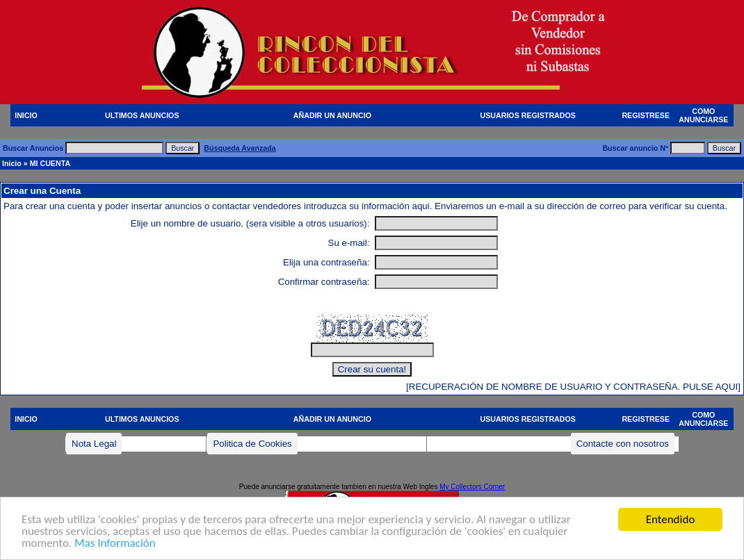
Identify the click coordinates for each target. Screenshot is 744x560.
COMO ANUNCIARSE (703, 115)
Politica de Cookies (252, 444)
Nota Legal (94, 444)
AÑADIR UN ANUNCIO (332, 115)
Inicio (12, 163)
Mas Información (115, 544)
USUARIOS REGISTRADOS (528, 115)
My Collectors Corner (472, 487)
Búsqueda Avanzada (240, 148)
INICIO (26, 115)
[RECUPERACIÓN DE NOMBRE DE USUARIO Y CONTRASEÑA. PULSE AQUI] (573, 387)
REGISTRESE (646, 115)
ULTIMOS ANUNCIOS (142, 115)
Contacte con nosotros (623, 444)
